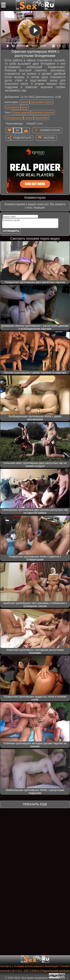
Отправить (11, 231)
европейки (42, 118)
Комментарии (50, 130)
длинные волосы (43, 112)
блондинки (13, 107)
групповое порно (41, 102)
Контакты (6, 966)
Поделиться (22, 137)
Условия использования (28, 966)
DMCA (35, 971)
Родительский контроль (56, 971)
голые (28, 118)
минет (24, 102)
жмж (25, 107)
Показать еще (35, 804)
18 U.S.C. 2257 (21, 971)
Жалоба (49, 137)
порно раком (21, 112)
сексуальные (14, 118)
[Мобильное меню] (3, 5)
